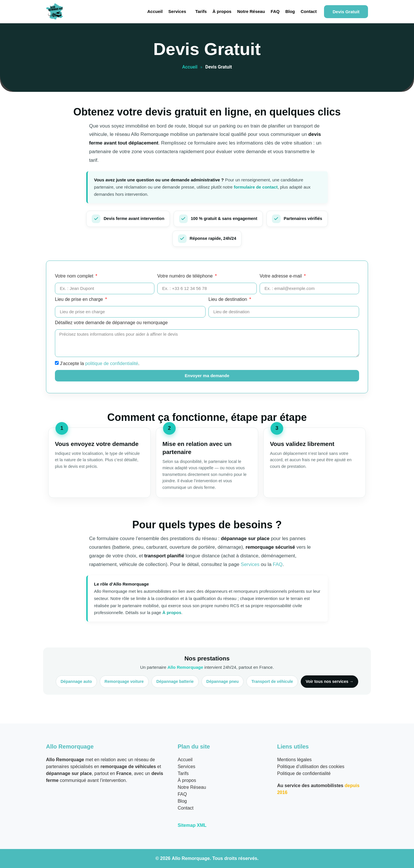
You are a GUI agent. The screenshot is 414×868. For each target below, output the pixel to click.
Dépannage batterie (175, 681)
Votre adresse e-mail (281, 276)
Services (177, 11)
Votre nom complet (75, 276)
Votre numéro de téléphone (186, 276)
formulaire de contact (256, 187)
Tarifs (201, 11)
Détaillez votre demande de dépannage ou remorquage (111, 323)
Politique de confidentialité (304, 773)
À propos (222, 11)
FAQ (275, 11)
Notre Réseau (251, 11)
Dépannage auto (76, 681)
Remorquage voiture (124, 681)
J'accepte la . (100, 363)
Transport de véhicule (272, 681)
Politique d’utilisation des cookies (311, 767)
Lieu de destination (228, 299)
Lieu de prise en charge (80, 299)
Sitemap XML (192, 825)
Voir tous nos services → (329, 681)
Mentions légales (294, 760)
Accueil (155, 11)
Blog (290, 11)
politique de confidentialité (112, 363)
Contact (309, 11)
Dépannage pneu (223, 681)
